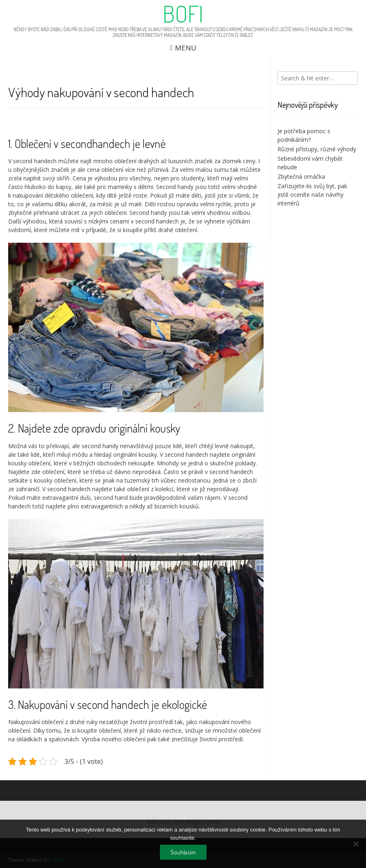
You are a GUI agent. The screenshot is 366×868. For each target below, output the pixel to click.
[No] (356, 844)
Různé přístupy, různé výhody (317, 149)
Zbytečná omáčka (301, 177)
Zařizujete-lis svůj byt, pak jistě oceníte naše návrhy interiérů (312, 195)
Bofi (183, 14)
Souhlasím (183, 852)
